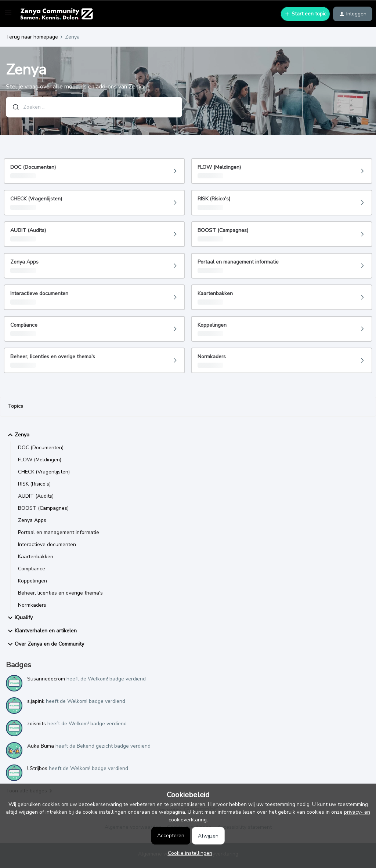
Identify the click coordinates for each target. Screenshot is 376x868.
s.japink (36, 701)
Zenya (18, 435)
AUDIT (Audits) (36, 496)
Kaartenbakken (36, 557)
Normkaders (32, 605)
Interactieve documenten (47, 544)
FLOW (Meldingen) (40, 460)
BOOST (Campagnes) (43, 508)
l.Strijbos (37, 768)
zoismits (37, 724)
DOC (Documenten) (41, 448)
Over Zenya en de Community (45, 644)
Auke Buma (41, 746)
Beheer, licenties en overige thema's (60, 593)
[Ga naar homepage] (56, 14)
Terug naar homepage (32, 37)
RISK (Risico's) (34, 484)
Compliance (32, 569)
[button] (8, 15)
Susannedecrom (46, 679)
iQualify (19, 618)
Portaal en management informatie (59, 532)
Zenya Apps (32, 520)
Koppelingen (32, 581)
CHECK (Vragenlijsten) (44, 472)
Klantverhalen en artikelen (41, 631)
